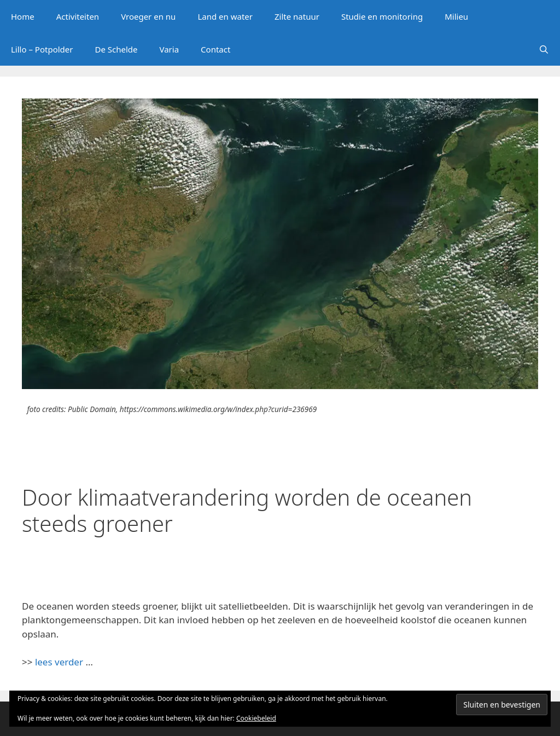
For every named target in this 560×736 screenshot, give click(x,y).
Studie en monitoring (382, 16)
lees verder (59, 662)
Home (23, 16)
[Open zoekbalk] (544, 49)
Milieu (456, 16)
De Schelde (116, 49)
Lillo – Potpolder (42, 49)
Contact (215, 49)
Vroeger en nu (148, 16)
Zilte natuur (297, 16)
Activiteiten (78, 16)
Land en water (225, 16)
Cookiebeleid (256, 718)
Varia (170, 49)
